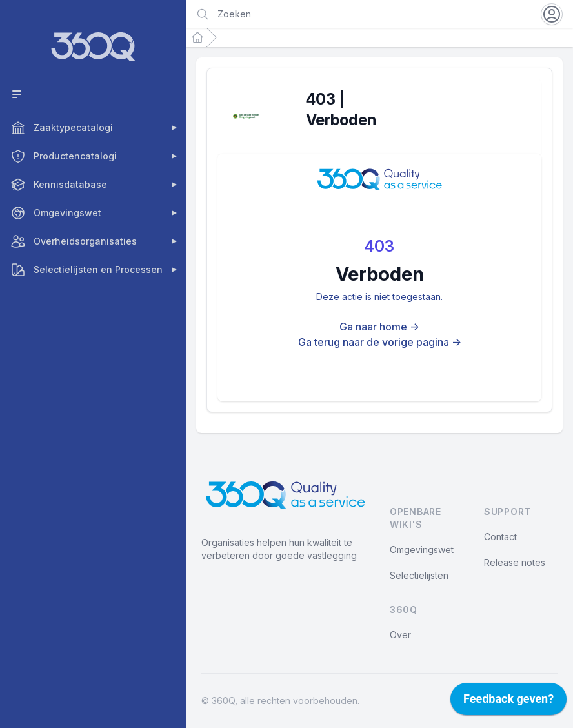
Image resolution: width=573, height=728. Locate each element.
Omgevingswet (422, 550)
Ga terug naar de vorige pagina (380, 342)
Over (400, 635)
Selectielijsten (419, 575)
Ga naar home (379, 327)
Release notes (515, 562)
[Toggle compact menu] (95, 94)
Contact (500, 537)
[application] (508, 702)
